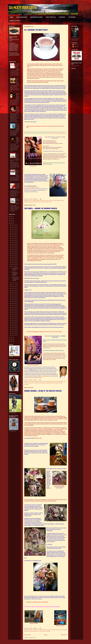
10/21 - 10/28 (14, 244)
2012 (11, 224)
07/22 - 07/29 (14, 283)
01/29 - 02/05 (14, 328)
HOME (11, 17)
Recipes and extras (15, 21)
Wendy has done (38, 438)
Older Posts (64, 635)
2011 (11, 338)
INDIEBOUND (36, 365)
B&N (36, 166)
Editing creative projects (47, 630)
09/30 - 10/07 (14, 250)
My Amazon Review (37, 261)
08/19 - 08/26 (14, 261)
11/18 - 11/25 (14, 237)
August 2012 (29, 200)
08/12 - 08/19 (14, 263)
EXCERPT (54, 360)
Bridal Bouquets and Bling (32, 630)
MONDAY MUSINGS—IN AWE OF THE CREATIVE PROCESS (43, 391)
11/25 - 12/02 (14, 235)
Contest (31, 190)
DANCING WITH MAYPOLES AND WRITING (18, 187)
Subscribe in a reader (75, 66)
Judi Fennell (40, 243)
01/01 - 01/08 (14, 335)
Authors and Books (35, 200)
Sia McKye (35, 202)
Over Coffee (30, 202)
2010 (11, 339)
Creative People (40, 630)
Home (46, 635)
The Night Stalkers (48, 202)
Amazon (48, 164)
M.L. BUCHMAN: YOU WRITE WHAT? (36, 30)
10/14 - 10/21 (14, 246)
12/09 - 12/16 (14, 231)
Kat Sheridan (76, 45)
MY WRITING (72, 17)
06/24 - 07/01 (14, 289)
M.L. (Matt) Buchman (47, 64)
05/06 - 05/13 (14, 302)
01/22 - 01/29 (14, 330)
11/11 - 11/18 (14, 239)
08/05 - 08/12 (14, 265)
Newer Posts (27, 635)
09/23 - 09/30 (14, 252)
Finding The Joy (17, 124)
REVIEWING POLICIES (36, 17)
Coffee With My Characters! (18, 200)
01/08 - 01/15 (14, 333)
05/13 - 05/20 (14, 300)
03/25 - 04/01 (14, 313)
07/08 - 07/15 (14, 287)
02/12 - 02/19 (14, 324)
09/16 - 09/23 (14, 254)
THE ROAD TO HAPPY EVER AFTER (17, 81)
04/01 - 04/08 (14, 311)
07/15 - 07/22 (14, 285)
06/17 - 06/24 (14, 290)
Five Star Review (42, 200)
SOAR (38, 202)
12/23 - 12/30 (14, 227)
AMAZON (33, 166)
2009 (12, 341)
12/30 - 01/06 (14, 226)
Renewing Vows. (36, 631)
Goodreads (37, 78)
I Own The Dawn (49, 200)
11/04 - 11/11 (14, 240)
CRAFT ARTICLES (51, 17)
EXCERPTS (62, 17)
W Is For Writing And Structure (18, 95)
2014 (11, 220)
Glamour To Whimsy (56, 630)
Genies (47, 381)
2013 (11, 222)
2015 (11, 218)
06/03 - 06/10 (14, 294)
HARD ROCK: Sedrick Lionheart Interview (18, 109)
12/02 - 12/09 (14, 233)
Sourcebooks (42, 202)
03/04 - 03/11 (14, 318)
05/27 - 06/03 (14, 296)
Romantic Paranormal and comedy (52, 383)
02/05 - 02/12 (14, 326)
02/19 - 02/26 (14, 322)
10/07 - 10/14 (14, 248)
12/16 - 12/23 (14, 229)
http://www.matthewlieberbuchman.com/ (32, 187)
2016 (11, 216)
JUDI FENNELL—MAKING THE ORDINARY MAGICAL (41, 208)
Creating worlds (42, 381)
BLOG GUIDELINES (22, 17)
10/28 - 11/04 (14, 242)
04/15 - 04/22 (14, 307)
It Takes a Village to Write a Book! (18, 65)
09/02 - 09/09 (14, 257)
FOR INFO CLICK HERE (34, 623)
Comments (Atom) (32, 638)
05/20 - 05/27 (14, 298)
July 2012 (62, 630)
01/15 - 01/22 (14, 331)
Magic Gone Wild (56, 381)
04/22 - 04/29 (14, 305)
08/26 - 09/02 (14, 259)
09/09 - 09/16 (14, 255)
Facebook (29, 378)
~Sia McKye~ (30, 199)
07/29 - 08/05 (14, 267)
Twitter (40, 378)
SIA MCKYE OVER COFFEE (23, 8)
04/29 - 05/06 (14, 304)
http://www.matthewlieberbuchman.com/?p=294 (58, 133)
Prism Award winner (42, 383)
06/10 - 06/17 (14, 292)
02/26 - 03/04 (14, 320)
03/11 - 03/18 (14, 317)
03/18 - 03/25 (14, 315)
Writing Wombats (47, 631)
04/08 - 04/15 (14, 309)
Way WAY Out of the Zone (18, 172)
